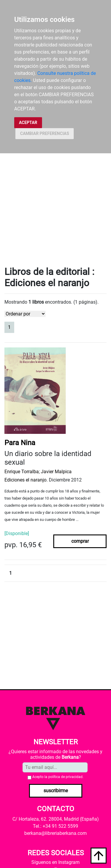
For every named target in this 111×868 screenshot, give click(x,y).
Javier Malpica (56, 472)
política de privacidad (65, 777)
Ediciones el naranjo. (26, 480)
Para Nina (20, 443)
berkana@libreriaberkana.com (55, 833)
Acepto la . (58, 777)
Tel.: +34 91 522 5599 (55, 826)
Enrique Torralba (22, 472)
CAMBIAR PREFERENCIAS (45, 133)
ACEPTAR (28, 123)
